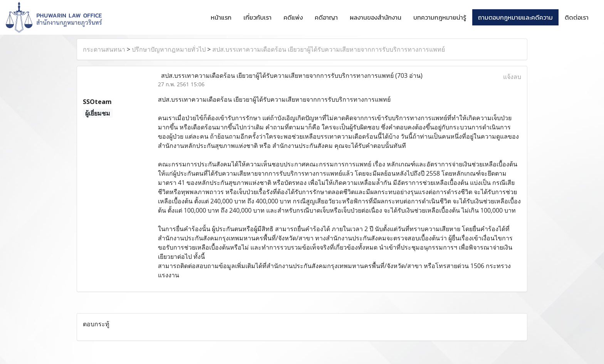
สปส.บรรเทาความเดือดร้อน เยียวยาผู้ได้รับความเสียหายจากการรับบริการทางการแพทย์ (329, 49)
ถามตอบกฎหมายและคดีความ (515, 17)
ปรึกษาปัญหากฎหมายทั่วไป (169, 49)
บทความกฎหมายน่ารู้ (440, 17)
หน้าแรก (221, 17)
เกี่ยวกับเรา (258, 17)
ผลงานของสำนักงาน (376, 17)
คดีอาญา (326, 17)
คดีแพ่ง (293, 17)
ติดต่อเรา (577, 17)
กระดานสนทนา (104, 49)
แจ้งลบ (512, 77)
